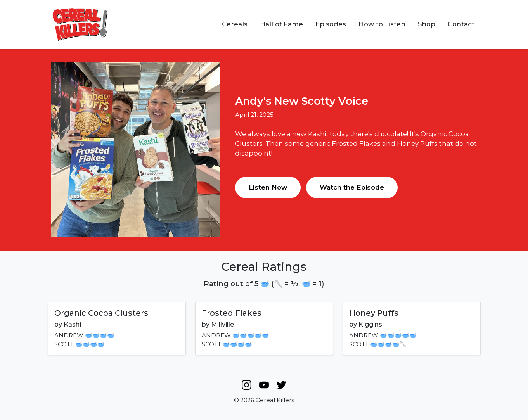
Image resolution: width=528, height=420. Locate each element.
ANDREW (69, 335)
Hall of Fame (281, 24)
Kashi (72, 324)
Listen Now (268, 187)
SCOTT (64, 344)
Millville (222, 324)
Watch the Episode (352, 187)
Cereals (235, 24)
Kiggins (370, 324)
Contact (461, 24)
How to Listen (382, 24)
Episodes (331, 24)
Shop (427, 24)
